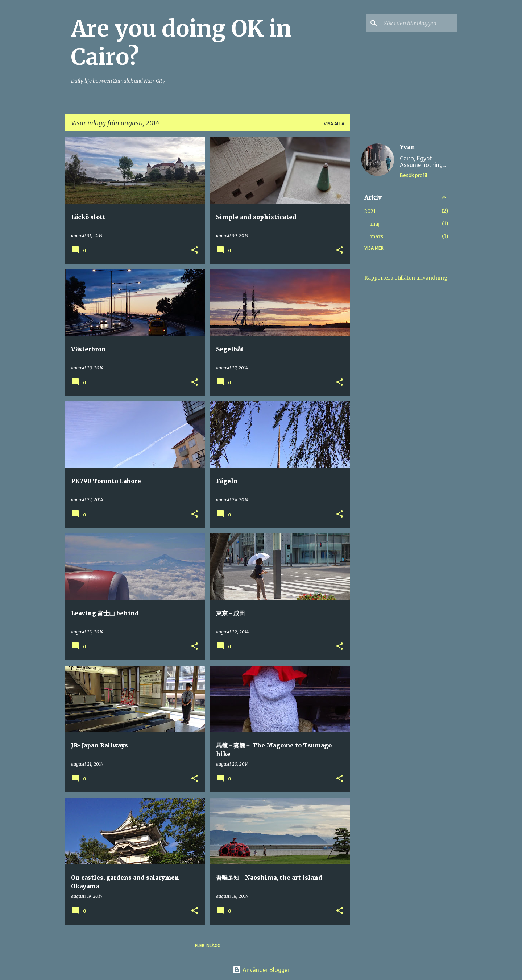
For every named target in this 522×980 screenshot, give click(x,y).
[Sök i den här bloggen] (419, 23)
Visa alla (334, 124)
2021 (370, 211)
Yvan (407, 147)
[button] (195, 250)
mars (377, 236)
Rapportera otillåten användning (406, 278)
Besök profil (414, 175)
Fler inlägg (208, 945)
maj (375, 224)
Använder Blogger (261, 970)
